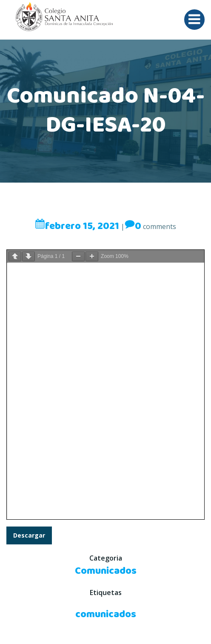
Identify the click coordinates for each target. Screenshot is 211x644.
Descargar (29, 535)
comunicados (106, 615)
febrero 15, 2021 (77, 226)
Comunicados (106, 571)
